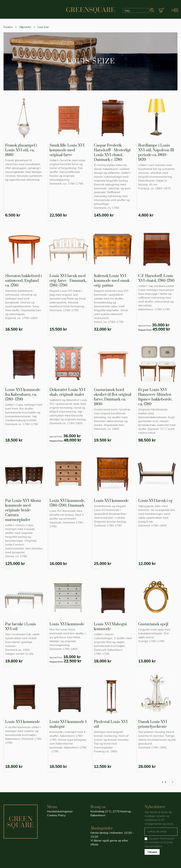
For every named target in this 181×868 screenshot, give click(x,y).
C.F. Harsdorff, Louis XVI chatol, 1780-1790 (156, 278)
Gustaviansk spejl (153, 624)
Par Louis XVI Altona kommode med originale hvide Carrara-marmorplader (23, 510)
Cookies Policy (56, 815)
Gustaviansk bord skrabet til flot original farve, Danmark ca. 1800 (113, 397)
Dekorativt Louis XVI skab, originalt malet (67, 392)
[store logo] (90, 10)
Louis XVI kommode (111, 501)
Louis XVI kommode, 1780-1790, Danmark (67, 503)
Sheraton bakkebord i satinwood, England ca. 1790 (23, 281)
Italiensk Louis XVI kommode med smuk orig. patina (112, 281)
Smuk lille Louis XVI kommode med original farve (67, 150)
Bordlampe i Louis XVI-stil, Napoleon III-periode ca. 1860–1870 (157, 153)
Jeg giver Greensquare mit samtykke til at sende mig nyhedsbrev (159, 842)
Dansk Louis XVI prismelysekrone (153, 724)
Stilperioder (25, 27)
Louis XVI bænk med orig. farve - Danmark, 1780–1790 (68, 281)
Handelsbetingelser (60, 811)
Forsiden (8, 27)
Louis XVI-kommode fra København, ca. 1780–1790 (23, 395)
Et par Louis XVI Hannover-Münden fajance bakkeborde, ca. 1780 (155, 397)
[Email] (161, 832)
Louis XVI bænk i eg (155, 501)
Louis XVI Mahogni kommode (110, 627)
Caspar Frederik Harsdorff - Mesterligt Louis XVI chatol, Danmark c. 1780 (112, 153)
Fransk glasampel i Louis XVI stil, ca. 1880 (21, 150)
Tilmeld (152, 852)
